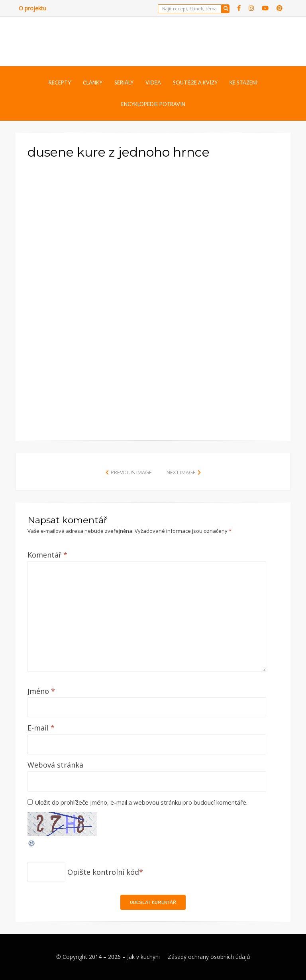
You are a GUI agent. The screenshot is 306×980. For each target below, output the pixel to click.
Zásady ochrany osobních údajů (209, 957)
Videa (153, 82)
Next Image (181, 472)
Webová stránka (55, 765)
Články (93, 82)
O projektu (32, 8)
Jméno (41, 691)
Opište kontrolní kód (103, 872)
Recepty (60, 82)
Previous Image (131, 472)
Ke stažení (243, 82)
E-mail (41, 728)
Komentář (47, 555)
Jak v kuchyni (143, 957)
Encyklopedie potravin (153, 104)
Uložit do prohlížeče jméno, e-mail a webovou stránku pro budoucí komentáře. (141, 802)
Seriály (124, 82)
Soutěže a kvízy (195, 82)
